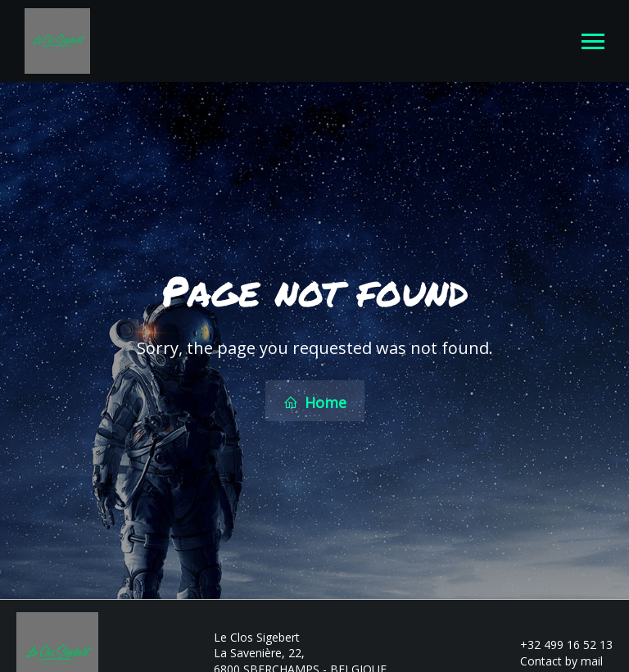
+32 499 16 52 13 (557, 643)
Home (315, 402)
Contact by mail (552, 659)
